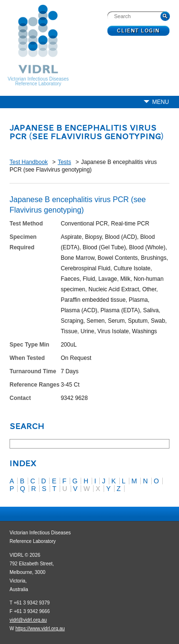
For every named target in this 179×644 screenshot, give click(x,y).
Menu (161, 102)
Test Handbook (29, 162)
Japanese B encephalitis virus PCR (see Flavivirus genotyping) (87, 133)
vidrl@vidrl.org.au (28, 620)
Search (27, 427)
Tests (64, 162)
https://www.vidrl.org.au (40, 629)
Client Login (139, 31)
